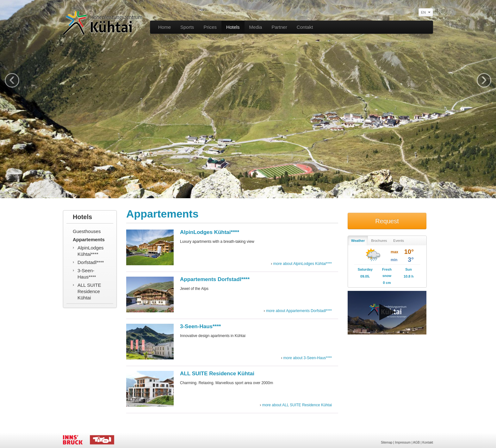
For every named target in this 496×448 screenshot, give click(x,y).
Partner (279, 27)
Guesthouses (87, 231)
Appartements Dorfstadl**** (215, 279)
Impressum (403, 442)
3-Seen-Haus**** (87, 274)
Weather (358, 241)
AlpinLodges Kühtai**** (91, 251)
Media (256, 27)
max (394, 252)
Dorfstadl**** (91, 262)
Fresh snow (387, 273)
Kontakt (428, 442)
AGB (416, 442)
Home (164, 27)
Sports (187, 27)
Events (399, 241)
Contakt (305, 27)
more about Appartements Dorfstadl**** (299, 311)
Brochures (379, 241)
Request (387, 221)
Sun (409, 269)
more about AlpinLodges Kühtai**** (303, 264)
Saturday (365, 269)
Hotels (233, 27)
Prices (210, 27)
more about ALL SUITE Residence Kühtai (297, 405)
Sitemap (387, 442)
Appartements (89, 239)
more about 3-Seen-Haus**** (308, 358)
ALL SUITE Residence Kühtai (89, 291)
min (394, 260)
